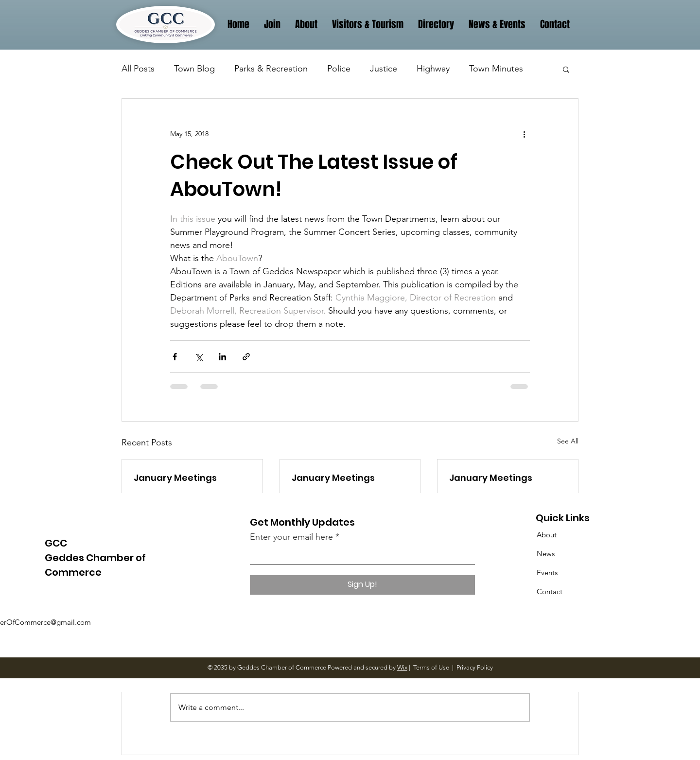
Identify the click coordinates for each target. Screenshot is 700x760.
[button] (566, 69)
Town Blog (194, 69)
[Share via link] (246, 357)
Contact (550, 592)
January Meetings (175, 478)
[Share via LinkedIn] (222, 357)
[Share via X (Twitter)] (199, 357)
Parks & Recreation (271, 69)
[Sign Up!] (362, 585)
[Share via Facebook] (175, 357)
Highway (433, 69)
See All (568, 441)
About (547, 535)
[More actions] (524, 134)
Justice (384, 69)
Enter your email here (291, 537)
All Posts (138, 69)
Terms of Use (431, 667)
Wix (402, 667)
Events (547, 573)
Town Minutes (496, 69)
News (546, 554)
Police (339, 69)
